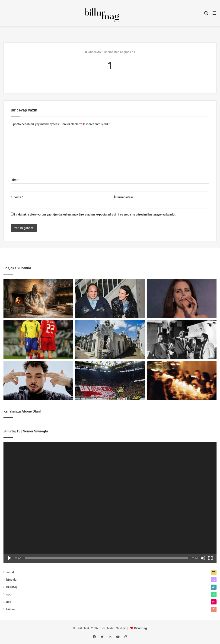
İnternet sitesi (123, 197)
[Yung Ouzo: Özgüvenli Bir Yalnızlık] (38, 381)
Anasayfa (93, 52)
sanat (10, 572)
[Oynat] (10, 558)
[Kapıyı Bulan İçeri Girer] (182, 381)
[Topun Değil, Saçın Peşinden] (38, 339)
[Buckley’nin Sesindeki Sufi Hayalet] (110, 298)
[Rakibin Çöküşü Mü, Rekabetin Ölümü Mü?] (110, 381)
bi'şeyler (12, 579)
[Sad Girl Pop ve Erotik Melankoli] (182, 298)
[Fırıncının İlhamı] (38, 298)
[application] (110, 502)
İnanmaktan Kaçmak (117, 52)
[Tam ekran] (210, 558)
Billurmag (141, 628)
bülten (11, 609)
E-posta (17, 197)
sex (9, 602)
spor (9, 594)
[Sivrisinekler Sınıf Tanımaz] (110, 339)
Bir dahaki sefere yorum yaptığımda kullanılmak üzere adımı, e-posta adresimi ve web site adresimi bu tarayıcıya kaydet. (95, 214)
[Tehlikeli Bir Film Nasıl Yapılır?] (182, 339)
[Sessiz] (203, 558)
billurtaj (11, 587)
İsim (15, 180)
